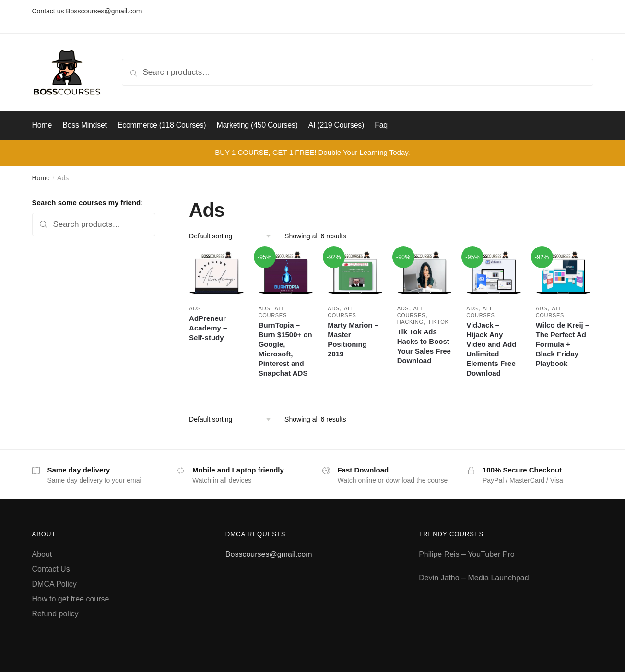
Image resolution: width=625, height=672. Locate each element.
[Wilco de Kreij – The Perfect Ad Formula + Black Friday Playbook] (563, 274)
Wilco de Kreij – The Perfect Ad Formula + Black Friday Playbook (563, 344)
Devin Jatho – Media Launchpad (474, 578)
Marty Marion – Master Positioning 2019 (353, 339)
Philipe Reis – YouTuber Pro (467, 554)
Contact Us (51, 569)
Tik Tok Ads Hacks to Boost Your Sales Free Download (424, 346)
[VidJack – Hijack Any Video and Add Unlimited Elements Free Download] (494, 274)
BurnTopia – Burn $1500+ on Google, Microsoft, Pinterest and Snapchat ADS (285, 349)
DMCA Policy (54, 584)
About (42, 554)
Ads (195, 308)
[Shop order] (233, 236)
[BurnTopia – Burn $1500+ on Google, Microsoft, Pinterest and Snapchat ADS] (286, 274)
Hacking (410, 322)
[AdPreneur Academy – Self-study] (217, 274)
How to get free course (71, 599)
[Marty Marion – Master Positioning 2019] (355, 274)
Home (41, 178)
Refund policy (55, 614)
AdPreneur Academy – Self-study (208, 328)
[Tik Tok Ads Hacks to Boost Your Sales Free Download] (425, 274)
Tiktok (438, 322)
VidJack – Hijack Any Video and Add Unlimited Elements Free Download (491, 349)
